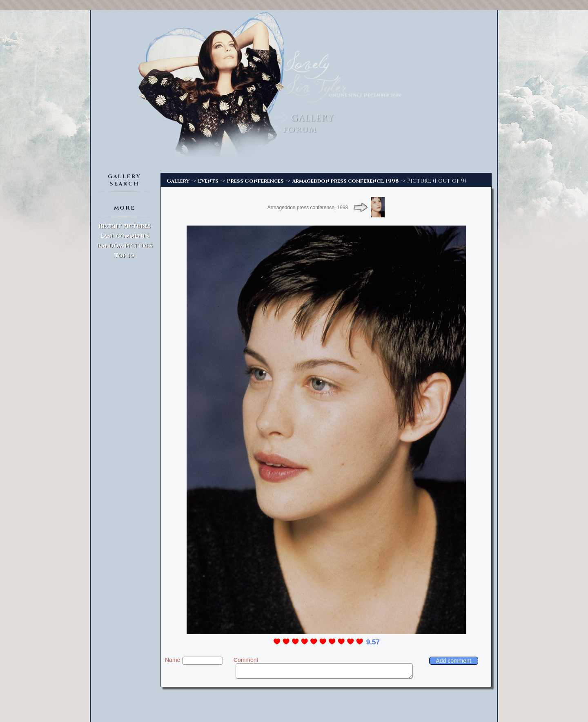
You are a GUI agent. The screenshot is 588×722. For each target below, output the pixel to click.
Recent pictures (125, 226)
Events (208, 181)
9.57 (373, 642)
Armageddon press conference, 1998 (345, 181)
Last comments (125, 236)
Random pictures (125, 246)
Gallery (178, 181)
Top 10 (124, 256)
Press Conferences (255, 181)
